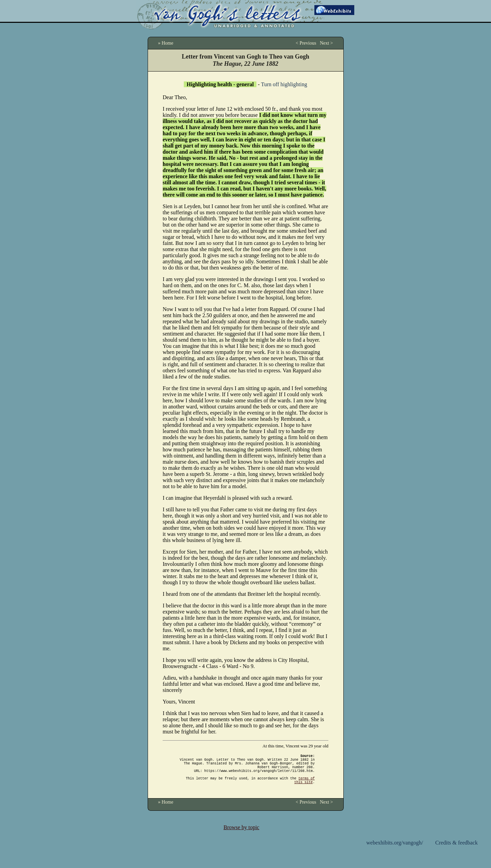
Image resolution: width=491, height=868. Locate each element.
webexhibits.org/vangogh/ (395, 851)
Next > (326, 43)
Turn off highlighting (284, 84)
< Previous (306, 43)
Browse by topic (242, 835)
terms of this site (304, 788)
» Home (166, 43)
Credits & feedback (457, 851)
